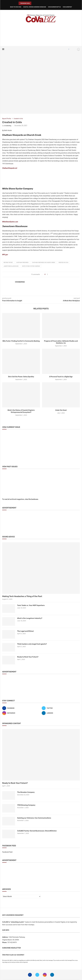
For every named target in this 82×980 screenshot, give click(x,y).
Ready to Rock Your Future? (28, 657)
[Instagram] (21, 713)
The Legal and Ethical (25, 631)
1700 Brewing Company (26, 805)
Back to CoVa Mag (16, 7)
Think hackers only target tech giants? (32, 644)
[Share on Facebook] (47, 274)
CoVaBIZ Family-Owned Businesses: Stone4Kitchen (37, 831)
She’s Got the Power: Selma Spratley (21, 377)
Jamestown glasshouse (11, 266)
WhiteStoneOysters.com (10, 222)
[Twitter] (61, 708)
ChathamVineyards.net (10, 168)
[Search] (75, 49)
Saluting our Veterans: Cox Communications (34, 818)
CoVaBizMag (8, 126)
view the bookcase (31, 499)
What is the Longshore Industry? (30, 618)
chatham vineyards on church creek (43, 263)
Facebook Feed (7, 852)
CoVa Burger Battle (54, 7)
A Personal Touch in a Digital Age (61, 377)
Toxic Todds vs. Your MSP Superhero (31, 605)
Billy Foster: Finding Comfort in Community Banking (21, 341)
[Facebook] (69, 49)
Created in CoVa (63, 263)
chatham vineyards (22, 263)
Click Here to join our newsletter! (13, 955)
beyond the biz (8, 263)
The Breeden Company (26, 792)
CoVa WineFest (67, 7)
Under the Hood (61, 410)
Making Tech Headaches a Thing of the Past (22, 596)
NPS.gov (5, 255)
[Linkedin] (61, 713)
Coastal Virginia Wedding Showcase (35, 7)
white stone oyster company (31, 266)
